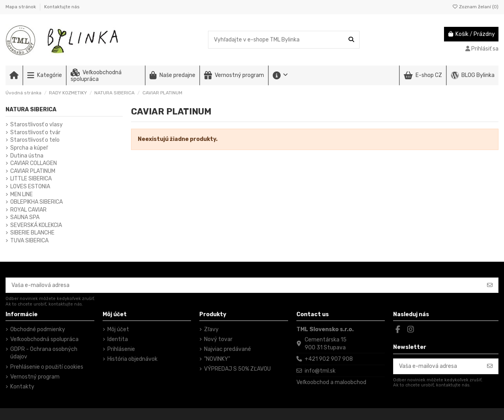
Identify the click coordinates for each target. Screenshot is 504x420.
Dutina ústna (27, 156)
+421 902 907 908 (329, 359)
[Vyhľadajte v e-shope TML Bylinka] (351, 40)
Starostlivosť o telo (35, 140)
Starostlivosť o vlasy (37, 125)
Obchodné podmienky (38, 329)
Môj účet (118, 329)
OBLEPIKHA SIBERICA (37, 202)
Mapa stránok (21, 7)
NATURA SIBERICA (31, 110)
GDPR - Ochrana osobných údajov (44, 353)
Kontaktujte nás (62, 7)
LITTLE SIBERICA (31, 179)
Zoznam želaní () (475, 7)
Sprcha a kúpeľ (29, 148)
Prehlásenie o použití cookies (47, 367)
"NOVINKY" (217, 359)
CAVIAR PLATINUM (33, 171)
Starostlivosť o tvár (35, 132)
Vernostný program (35, 377)
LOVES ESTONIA (30, 187)
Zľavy (211, 329)
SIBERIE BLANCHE (32, 233)
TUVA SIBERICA (29, 241)
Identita (118, 339)
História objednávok (132, 359)
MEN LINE (22, 194)
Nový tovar (218, 339)
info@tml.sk (320, 371)
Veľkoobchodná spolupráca (44, 339)
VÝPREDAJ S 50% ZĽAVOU (237, 369)
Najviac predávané (228, 349)
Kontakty (22, 387)
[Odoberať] (490, 285)
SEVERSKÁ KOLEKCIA (36, 225)
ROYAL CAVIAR (28, 210)
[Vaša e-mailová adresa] (244, 285)
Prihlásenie (121, 349)
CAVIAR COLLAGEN (34, 163)
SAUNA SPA (25, 217)
